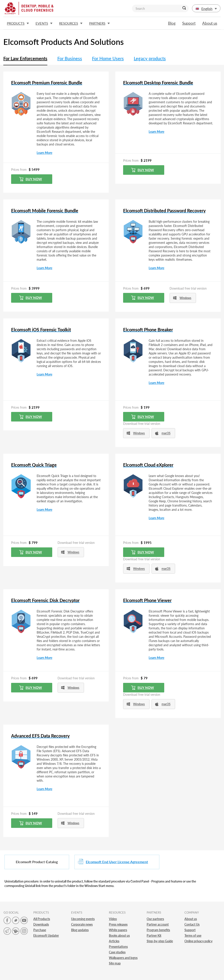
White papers (118, 930)
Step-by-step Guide (160, 941)
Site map (115, 963)
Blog (172, 23)
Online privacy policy (198, 941)
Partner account (158, 924)
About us (210, 23)
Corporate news (82, 924)
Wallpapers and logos (123, 958)
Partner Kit (154, 935)
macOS (163, 433)
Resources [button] (71, 23)
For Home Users (108, 58)
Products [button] (18, 23)
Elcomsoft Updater (46, 935)
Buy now (31, 179)
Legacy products (150, 58)
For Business (70, 58)
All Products (42, 919)
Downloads (41, 924)
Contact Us (192, 924)
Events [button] (44, 23)
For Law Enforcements (25, 58)
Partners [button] (99, 23)
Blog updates (80, 930)
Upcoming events (83, 919)
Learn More (44, 153)
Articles (114, 941)
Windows (182, 298)
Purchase (40, 930)
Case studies (117, 952)
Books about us (119, 935)
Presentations (118, 947)
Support (189, 23)
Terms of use (193, 935)
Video (113, 919)
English (206, 9)
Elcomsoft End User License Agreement (117, 862)
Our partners (155, 919)
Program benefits (158, 930)
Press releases (118, 924)
